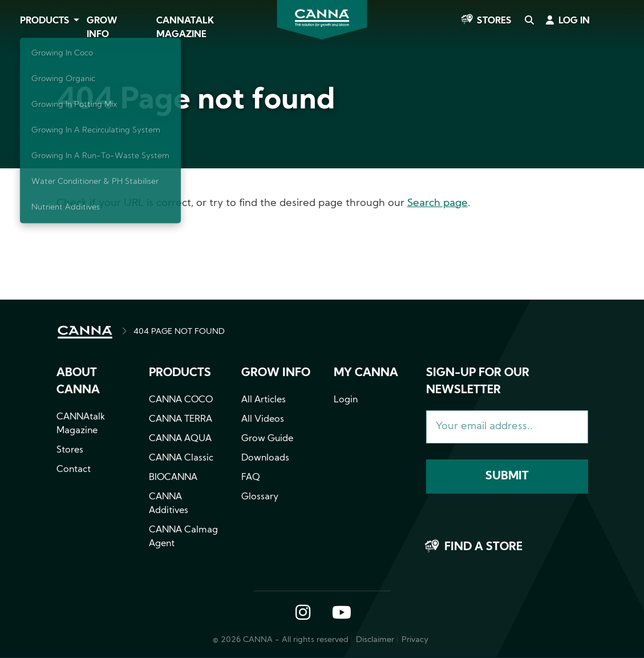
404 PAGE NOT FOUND (179, 332)
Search (529, 21)
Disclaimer (375, 640)
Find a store (483, 547)
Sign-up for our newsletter (478, 382)
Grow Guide (267, 439)
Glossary (260, 497)
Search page (438, 203)
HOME (85, 332)
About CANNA (78, 382)
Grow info (276, 373)
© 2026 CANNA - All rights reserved (281, 640)
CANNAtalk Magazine (185, 28)
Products (45, 21)
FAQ (251, 478)
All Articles (264, 400)
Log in (574, 21)
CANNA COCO (181, 400)
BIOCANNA (173, 478)
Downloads (265, 458)
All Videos (263, 419)
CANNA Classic (181, 458)
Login (346, 400)
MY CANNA (366, 373)
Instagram (303, 613)
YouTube (341, 613)
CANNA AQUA (180, 439)
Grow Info (102, 28)
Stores (494, 21)
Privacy (415, 640)
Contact (74, 470)
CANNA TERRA (181, 419)
